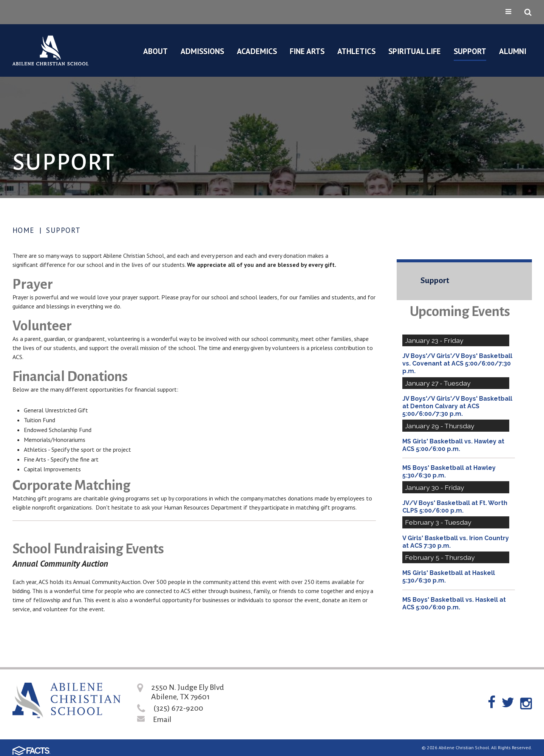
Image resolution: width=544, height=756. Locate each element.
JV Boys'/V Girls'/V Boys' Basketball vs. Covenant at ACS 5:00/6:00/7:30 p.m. (457, 363)
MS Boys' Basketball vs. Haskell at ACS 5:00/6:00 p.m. (454, 603)
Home (24, 230)
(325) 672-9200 (178, 708)
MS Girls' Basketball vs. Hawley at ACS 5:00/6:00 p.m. (453, 445)
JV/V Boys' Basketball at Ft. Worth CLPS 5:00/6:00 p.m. (455, 507)
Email (162, 719)
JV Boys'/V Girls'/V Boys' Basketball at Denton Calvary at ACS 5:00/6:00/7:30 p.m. (457, 406)
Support (63, 230)
